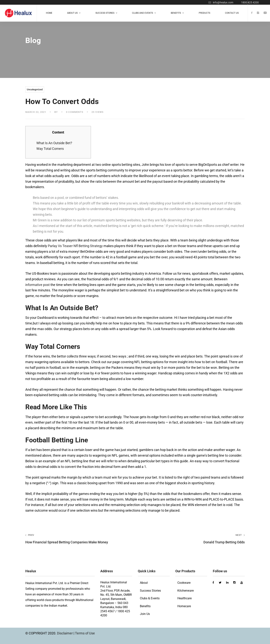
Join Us (145, 614)
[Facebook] (252, 13)
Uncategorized (35, 89)
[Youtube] (265, 13)
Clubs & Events (150, 598)
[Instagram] (258, 13)
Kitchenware (186, 591)
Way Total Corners (50, 149)
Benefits (145, 606)
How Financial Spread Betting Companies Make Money (76, 539)
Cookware (184, 583)
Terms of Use (85, 633)
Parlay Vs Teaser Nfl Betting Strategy (75, 246)
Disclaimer (65, 633)
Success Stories (150, 591)
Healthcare (184, 598)
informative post (37, 285)
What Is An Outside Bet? (54, 143)
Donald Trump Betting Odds (194, 539)
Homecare (184, 606)
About (144, 583)
